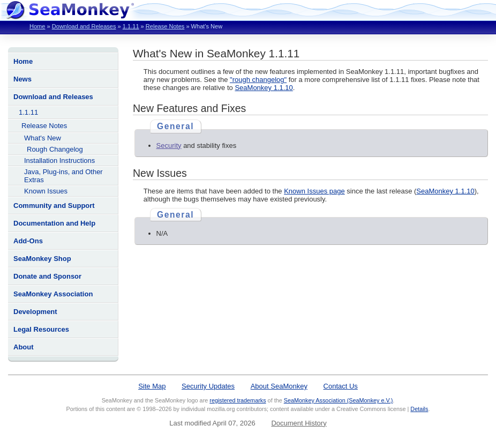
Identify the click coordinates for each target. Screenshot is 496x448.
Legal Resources (41, 329)
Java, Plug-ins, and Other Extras (63, 176)
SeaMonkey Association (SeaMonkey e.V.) (339, 400)
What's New (43, 138)
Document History (299, 423)
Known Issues (46, 191)
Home (37, 26)
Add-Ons (28, 241)
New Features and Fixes (189, 108)
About (24, 347)
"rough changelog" (258, 80)
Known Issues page (314, 191)
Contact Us (341, 386)
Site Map (152, 386)
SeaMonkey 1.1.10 (264, 88)
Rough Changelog (55, 149)
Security (169, 145)
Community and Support (54, 206)
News (22, 79)
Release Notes (165, 26)
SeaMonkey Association (53, 294)
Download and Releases (84, 26)
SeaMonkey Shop (42, 259)
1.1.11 (131, 26)
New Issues (160, 173)
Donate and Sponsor (47, 276)
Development (35, 312)
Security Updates (208, 386)
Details (419, 409)
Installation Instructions (59, 160)
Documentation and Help (54, 223)
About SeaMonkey (279, 386)
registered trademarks (238, 400)
